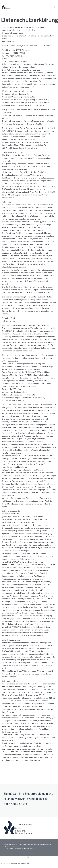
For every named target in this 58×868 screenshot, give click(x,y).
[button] (55, 7)
